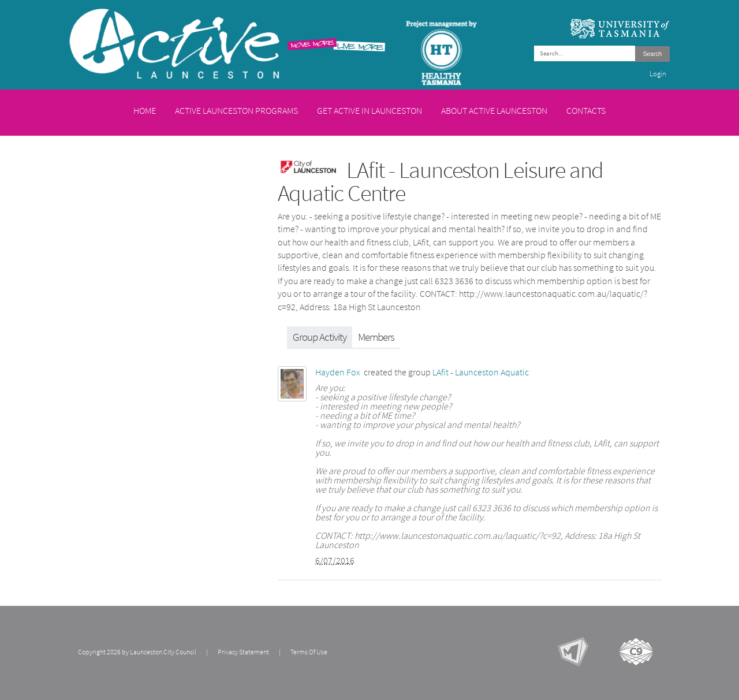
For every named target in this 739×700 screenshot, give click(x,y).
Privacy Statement (243, 652)
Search (652, 54)
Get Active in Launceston (369, 111)
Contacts (586, 111)
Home (145, 111)
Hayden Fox (338, 372)
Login (658, 74)
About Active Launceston (494, 111)
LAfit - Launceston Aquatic (481, 372)
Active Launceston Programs (236, 111)
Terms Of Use (309, 652)
